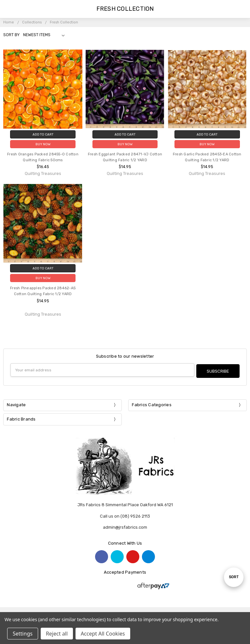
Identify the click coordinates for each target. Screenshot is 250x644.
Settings (23, 634)
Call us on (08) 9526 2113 (125, 515)
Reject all (57, 634)
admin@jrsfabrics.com (125, 526)
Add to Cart (43, 134)
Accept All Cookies (103, 634)
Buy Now (43, 144)
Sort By (11, 35)
